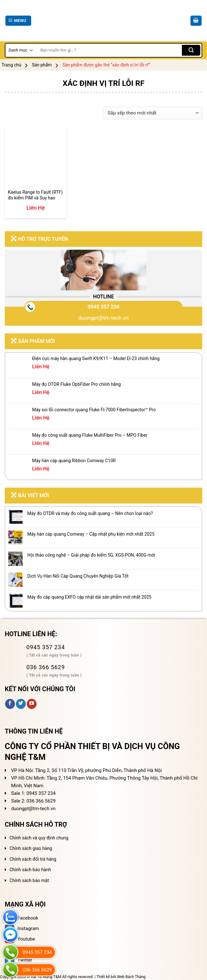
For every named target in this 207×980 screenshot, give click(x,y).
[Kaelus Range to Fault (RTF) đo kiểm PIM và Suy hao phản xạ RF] (36, 158)
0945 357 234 (104, 307)
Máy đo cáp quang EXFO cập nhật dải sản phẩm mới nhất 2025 (89, 597)
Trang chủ (11, 65)
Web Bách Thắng (131, 977)
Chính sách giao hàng (31, 848)
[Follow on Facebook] (10, 704)
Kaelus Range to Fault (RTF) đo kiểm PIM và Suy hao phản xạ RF (35, 195)
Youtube (20, 939)
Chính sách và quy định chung (39, 838)
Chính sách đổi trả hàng (33, 859)
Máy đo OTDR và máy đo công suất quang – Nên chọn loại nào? (90, 513)
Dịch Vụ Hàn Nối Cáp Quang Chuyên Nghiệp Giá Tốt (78, 576)
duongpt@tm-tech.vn (103, 318)
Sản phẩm (42, 65)
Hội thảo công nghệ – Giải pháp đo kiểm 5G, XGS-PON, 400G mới (91, 555)
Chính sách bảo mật (29, 880)
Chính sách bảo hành (30, 870)
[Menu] (18, 21)
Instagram (22, 928)
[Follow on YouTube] (32, 704)
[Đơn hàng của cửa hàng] (153, 113)
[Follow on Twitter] (21, 704)
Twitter (18, 960)
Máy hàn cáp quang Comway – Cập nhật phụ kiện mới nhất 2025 (91, 534)
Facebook (21, 918)
